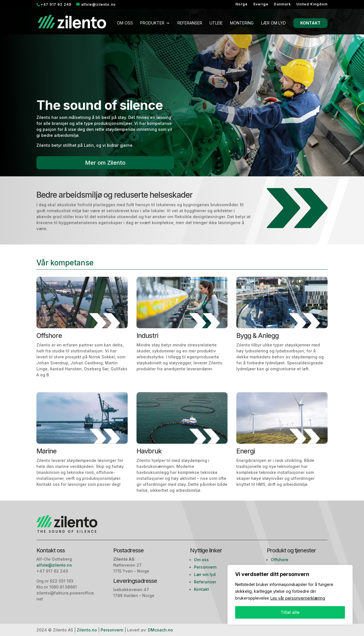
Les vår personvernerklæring (298, 598)
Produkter (152, 23)
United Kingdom (312, 4)
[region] (290, 595)
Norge (242, 4)
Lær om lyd (273, 23)
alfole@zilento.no (55, 565)
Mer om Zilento (105, 163)
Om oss (125, 23)
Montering (242, 23)
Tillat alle (290, 612)
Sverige (261, 4)
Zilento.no (87, 630)
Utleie (216, 23)
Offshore (280, 560)
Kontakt (310, 23)
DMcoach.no (160, 630)
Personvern (205, 567)
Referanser (190, 23)
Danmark (282, 4)
